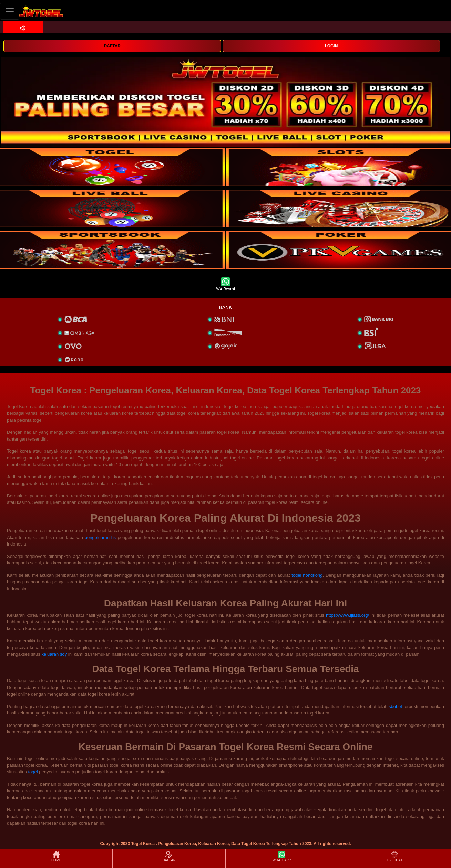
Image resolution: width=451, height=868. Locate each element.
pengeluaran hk (100, 537)
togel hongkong (307, 575)
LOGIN (331, 46)
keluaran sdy (54, 654)
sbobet (395, 706)
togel (33, 772)
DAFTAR (112, 46)
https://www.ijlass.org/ (347, 615)
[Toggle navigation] (10, 11)
